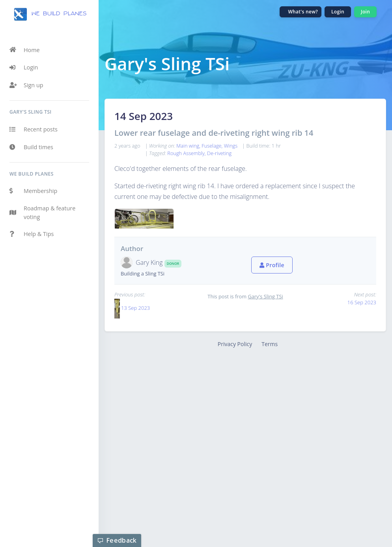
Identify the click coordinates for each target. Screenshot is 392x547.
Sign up (26, 85)
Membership (33, 191)
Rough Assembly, (187, 153)
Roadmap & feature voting (42, 213)
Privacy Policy (235, 344)
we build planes (49, 14)
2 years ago (127, 146)
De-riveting (219, 153)
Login (24, 67)
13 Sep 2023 (135, 308)
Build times (31, 147)
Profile (272, 265)
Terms (270, 344)
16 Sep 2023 (362, 302)
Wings (231, 146)
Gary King (150, 262)
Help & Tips (32, 234)
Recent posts (34, 129)
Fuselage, (213, 146)
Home (25, 50)
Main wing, (189, 146)
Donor (173, 263)
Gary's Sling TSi (265, 296)
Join (365, 12)
